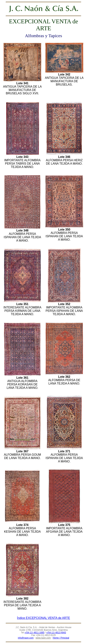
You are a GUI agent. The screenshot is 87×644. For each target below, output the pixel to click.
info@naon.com (26, 638)
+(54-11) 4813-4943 (56, 633)
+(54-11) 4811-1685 (34, 633)
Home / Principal (61, 638)
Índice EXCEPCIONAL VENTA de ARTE (43, 618)
